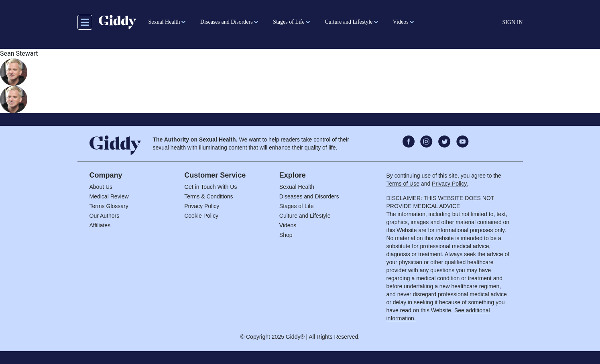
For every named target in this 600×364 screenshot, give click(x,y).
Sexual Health (297, 187)
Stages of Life (297, 206)
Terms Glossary (109, 206)
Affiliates (100, 225)
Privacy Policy (202, 206)
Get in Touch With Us (211, 187)
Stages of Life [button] (289, 22)
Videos (288, 225)
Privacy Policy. (450, 184)
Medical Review (109, 196)
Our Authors (105, 216)
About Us (101, 187)
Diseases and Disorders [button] (227, 22)
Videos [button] (401, 22)
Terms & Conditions (208, 196)
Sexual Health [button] (164, 22)
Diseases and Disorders (309, 196)
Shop (286, 235)
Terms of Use (403, 184)
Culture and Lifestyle (305, 216)
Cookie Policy (201, 216)
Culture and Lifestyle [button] (349, 22)
